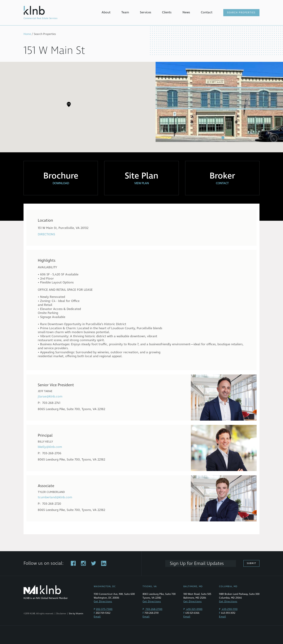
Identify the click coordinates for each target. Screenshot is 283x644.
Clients (167, 12)
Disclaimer (61, 614)
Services (146, 12)
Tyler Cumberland (51, 492)
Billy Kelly (45, 442)
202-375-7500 (104, 609)
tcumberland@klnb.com (55, 497)
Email (97, 617)
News (186, 12)
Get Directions (103, 602)
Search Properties (241, 13)
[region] (141, 107)
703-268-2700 (154, 609)
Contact (207, 12)
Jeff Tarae (45, 391)
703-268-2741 (51, 403)
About (106, 12)
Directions (46, 234)
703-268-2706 (52, 453)
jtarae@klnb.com (50, 396)
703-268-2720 (52, 504)
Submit (251, 563)
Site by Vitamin (76, 614)
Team (125, 12)
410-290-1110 (229, 609)
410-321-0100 (194, 609)
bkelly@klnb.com (50, 447)
